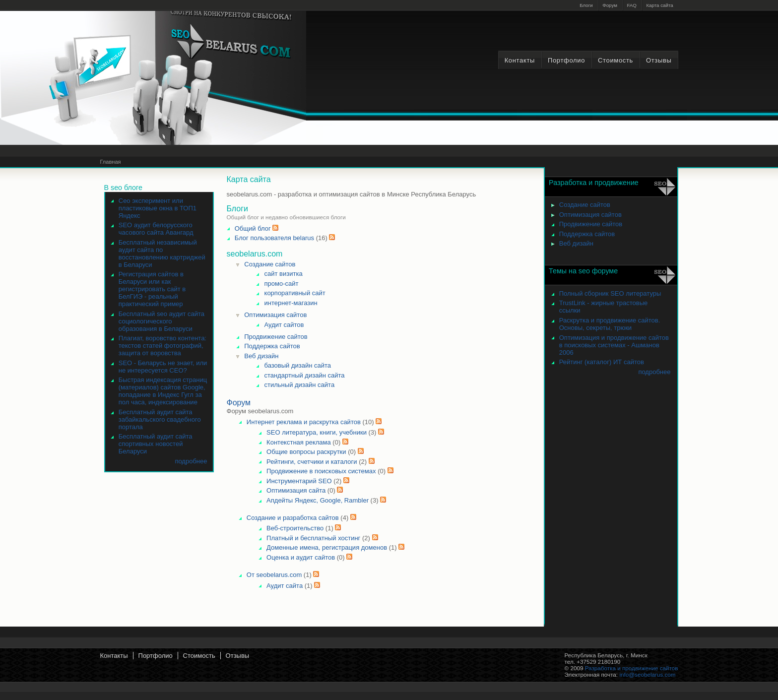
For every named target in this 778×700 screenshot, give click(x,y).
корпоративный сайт (295, 293)
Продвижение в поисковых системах (321, 471)
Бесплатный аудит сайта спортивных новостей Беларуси (156, 444)
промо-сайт (282, 284)
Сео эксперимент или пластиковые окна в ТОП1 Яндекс (158, 208)
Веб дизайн (261, 356)
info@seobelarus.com (647, 674)
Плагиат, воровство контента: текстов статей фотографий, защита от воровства (162, 346)
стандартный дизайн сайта (305, 375)
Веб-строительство (296, 528)
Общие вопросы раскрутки (306, 452)
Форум (610, 5)
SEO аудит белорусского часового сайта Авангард (156, 229)
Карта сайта (659, 5)
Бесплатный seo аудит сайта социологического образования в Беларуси (162, 321)
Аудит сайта (285, 586)
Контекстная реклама (299, 442)
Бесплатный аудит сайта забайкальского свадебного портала (160, 419)
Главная (111, 162)
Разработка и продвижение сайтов (632, 668)
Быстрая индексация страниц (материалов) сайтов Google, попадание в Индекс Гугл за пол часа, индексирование (163, 391)
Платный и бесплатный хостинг (313, 538)
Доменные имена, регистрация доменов (327, 547)
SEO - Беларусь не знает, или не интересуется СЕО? (163, 367)
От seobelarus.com (274, 575)
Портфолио (566, 60)
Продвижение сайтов (276, 337)
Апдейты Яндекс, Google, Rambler (318, 500)
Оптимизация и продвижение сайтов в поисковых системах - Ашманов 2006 (614, 345)
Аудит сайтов (284, 325)
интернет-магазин (291, 303)
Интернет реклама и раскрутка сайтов (304, 422)
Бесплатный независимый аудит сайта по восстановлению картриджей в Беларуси (162, 254)
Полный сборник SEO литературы (610, 293)
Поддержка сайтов (272, 346)
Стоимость (616, 60)
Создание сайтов (270, 264)
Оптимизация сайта (296, 490)
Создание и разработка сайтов (293, 518)
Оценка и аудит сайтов (301, 557)
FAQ (632, 5)
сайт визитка (284, 274)
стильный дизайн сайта (300, 385)
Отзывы (659, 60)
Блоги (586, 5)
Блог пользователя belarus (274, 238)
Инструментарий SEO (299, 481)
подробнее (191, 461)
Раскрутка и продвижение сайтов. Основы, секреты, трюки (610, 324)
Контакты (520, 60)
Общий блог (253, 228)
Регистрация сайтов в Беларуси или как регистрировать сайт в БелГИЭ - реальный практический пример (152, 289)
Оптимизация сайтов (275, 315)
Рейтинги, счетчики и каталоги (312, 462)
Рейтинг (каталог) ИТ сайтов (602, 362)
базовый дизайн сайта (298, 365)
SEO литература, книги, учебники (317, 432)
